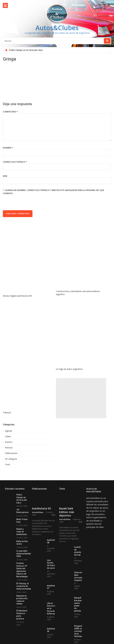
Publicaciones (11, 453)
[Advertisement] (81, 398)
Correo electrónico (15, 162)
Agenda (8, 431)
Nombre (8, 148)
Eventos (9, 442)
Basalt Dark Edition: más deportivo (67, 512)
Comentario (10, 112)
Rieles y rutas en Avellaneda (22, 532)
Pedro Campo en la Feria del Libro (26, 50)
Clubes (8, 436)
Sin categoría (11, 459)
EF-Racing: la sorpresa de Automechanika (24, 586)
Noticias (9, 448)
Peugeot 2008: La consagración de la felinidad (81, 631)
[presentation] (24, 203)
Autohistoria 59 (41, 508)
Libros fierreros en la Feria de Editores (51, 608)
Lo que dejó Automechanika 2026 (24, 554)
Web (5, 176)
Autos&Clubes (57, 28)
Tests (8, 465)
